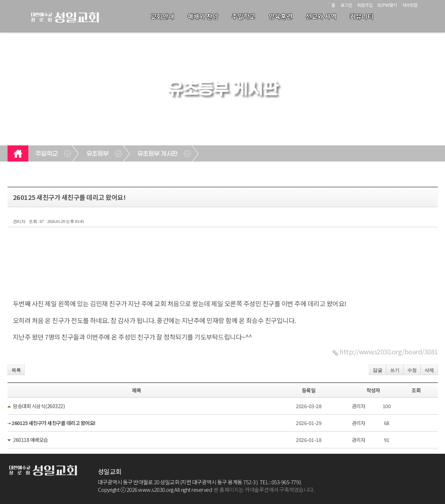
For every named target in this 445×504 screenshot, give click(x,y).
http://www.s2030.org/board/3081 (389, 351)
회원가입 (365, 5)
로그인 (346, 5)
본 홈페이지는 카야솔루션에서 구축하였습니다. (264, 489)
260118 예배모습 (30, 440)
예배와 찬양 (203, 16)
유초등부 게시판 (157, 154)
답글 (378, 370)
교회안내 (162, 16)
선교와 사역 (321, 16)
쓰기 (395, 370)
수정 (412, 370)
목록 (16, 370)
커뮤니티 (361, 16)
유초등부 (98, 154)
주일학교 (243, 16)
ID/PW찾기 (387, 5)
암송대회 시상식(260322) (39, 406)
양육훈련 (280, 16)
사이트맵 (410, 5)
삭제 (429, 370)
